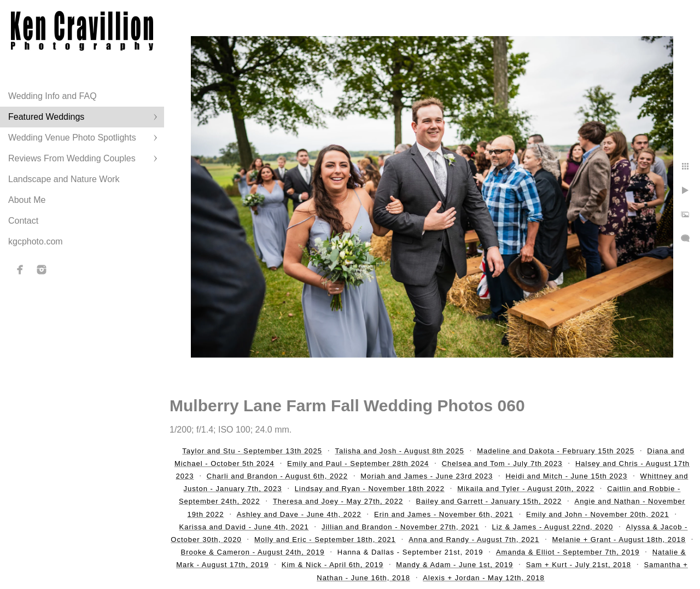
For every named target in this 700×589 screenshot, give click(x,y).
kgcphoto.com (36, 241)
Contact (23, 221)
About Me (27, 200)
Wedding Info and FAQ (52, 96)
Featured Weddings (46, 117)
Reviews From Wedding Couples (72, 158)
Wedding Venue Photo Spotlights (72, 138)
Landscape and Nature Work (64, 179)
